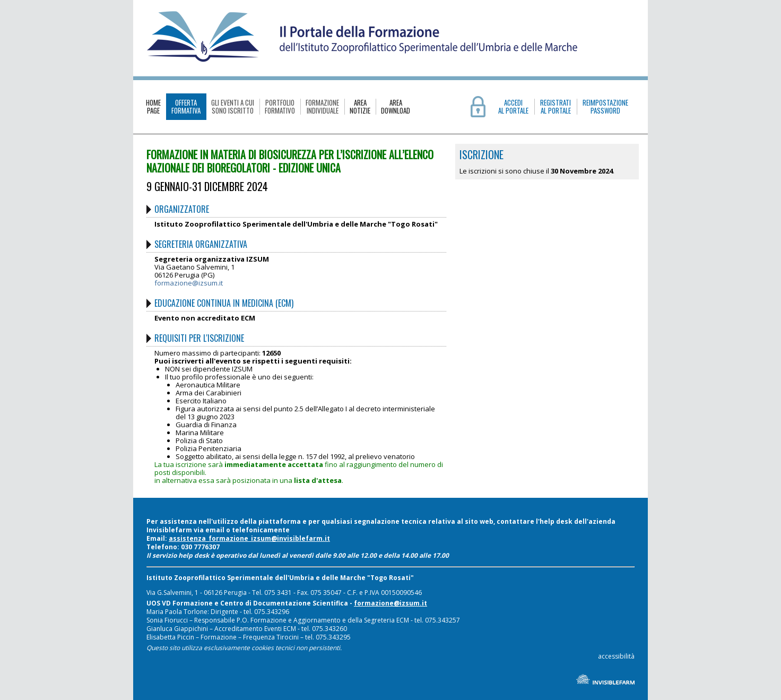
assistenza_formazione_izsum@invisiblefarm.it (249, 538)
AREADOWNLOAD (396, 107)
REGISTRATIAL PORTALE (556, 107)
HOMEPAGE (153, 107)
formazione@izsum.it (189, 283)
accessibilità (616, 656)
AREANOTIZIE (360, 107)
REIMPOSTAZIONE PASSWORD (605, 107)
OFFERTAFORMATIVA (186, 106)
